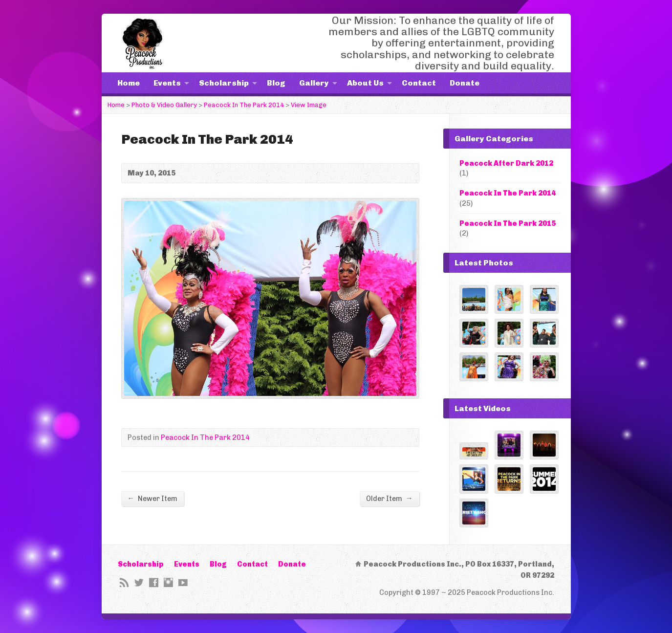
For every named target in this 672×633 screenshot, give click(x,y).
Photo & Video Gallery (164, 105)
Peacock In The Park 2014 (244, 105)
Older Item (389, 498)
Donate (465, 83)
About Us (365, 83)
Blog (276, 83)
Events (167, 83)
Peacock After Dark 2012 (506, 163)
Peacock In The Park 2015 (508, 223)
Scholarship (224, 83)
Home (129, 83)
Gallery (314, 83)
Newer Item (152, 498)
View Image (309, 105)
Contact (419, 83)
